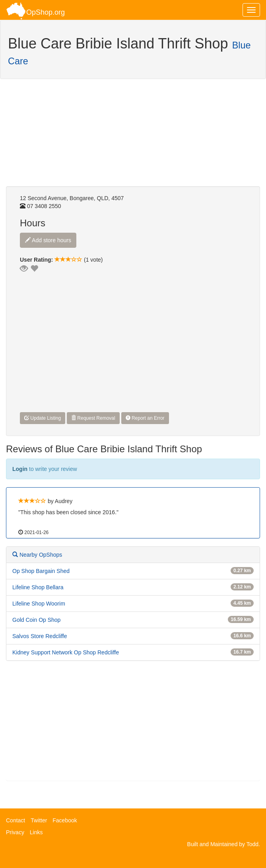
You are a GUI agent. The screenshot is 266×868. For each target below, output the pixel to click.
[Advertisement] (70, 137)
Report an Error (145, 418)
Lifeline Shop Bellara (38, 587)
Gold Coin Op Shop (36, 620)
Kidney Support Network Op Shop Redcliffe (66, 652)
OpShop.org (35, 11)
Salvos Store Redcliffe (40, 636)
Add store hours (48, 240)
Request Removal (93, 418)
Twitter (39, 820)
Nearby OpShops (37, 555)
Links (36, 832)
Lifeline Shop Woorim (39, 604)
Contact (16, 820)
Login (20, 469)
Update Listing (43, 418)
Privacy (15, 832)
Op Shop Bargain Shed (41, 571)
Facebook (65, 820)
